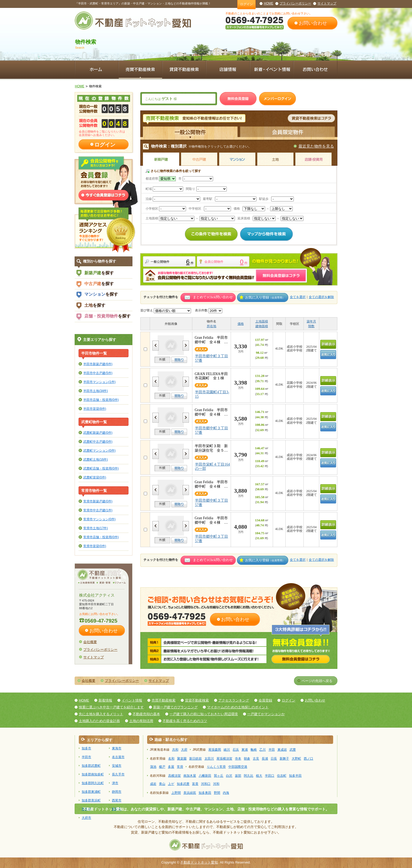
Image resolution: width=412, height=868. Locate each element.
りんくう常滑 (216, 767)
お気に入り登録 (265, 297)
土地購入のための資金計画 (99, 721)
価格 (241, 324)
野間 (217, 793)
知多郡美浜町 (91, 800)
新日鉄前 (195, 759)
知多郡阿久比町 (93, 783)
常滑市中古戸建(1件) (98, 510)
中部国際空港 (238, 767)
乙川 (262, 750)
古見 (256, 759)
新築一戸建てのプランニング (175, 707)
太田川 (209, 759)
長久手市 (118, 774)
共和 (175, 750)
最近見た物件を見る (316, 146)
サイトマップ (327, 3)
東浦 (245, 750)
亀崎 (254, 750)
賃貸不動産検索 (197, 700)
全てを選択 (298, 297)
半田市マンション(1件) (99, 382)
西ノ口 (308, 759)
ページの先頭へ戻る (317, 681)
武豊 (293, 750)
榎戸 (162, 767)
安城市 (117, 766)
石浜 (236, 750)
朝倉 (247, 759)
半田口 (270, 776)
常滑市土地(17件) (96, 528)
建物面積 (262, 326)
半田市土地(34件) (96, 391)
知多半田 (295, 776)
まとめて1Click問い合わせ (213, 297)
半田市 (86, 757)
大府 (184, 750)
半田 (272, 750)
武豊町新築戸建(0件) (98, 433)
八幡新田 (205, 776)
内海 (226, 793)
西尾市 (117, 800)
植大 (259, 776)
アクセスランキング (234, 700)
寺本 (238, 759)
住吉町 (282, 776)
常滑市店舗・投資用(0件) (101, 537)
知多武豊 (183, 784)
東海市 (117, 748)
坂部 (238, 776)
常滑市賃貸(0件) (95, 546)
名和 (171, 759)
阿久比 (249, 776)
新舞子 (284, 759)
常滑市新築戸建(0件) (98, 501)
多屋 (171, 767)
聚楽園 (182, 759)
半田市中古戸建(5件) (98, 373)
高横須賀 (174, 776)
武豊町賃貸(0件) (95, 477)
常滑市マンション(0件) (99, 519)
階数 (311, 326)
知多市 (86, 748)
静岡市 (117, 792)
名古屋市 (118, 757)
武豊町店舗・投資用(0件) (101, 468)
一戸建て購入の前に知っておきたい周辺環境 (204, 714)
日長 (274, 759)
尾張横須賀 (224, 759)
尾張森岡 (215, 750)
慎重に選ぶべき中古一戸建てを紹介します (111, 707)
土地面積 (262, 321)
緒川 (227, 750)
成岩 (153, 784)
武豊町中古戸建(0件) (98, 441)
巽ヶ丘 (219, 776)
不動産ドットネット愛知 (199, 862)
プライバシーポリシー (295, 3)
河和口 (206, 784)
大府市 (86, 818)
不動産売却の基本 (146, 714)
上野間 (176, 793)
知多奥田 (205, 793)
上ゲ (171, 784)
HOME (269, 3)
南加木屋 (190, 776)
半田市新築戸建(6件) (98, 364)
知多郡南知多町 (93, 774)
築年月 (311, 321)
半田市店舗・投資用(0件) (101, 400)
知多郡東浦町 (91, 792)
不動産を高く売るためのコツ (185, 721)
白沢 (229, 776)
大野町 (296, 759)
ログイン (246, 4)
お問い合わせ (313, 23)
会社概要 (90, 642)
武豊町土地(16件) (96, 459)
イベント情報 (132, 700)
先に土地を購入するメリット (101, 714)
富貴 (195, 784)
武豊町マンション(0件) (99, 450)
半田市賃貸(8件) (95, 409)
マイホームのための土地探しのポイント (238, 707)
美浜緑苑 (190, 793)
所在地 (212, 326)
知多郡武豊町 (91, 766)
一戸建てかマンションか (266, 714)
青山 (162, 784)
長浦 (265, 759)
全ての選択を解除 (321, 297)
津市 (115, 783)
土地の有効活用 (141, 721)
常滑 (180, 767)
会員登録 (265, 700)
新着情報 (105, 700)
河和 (216, 784)
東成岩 (282, 750)
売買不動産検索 (164, 700)
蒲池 (153, 767)
